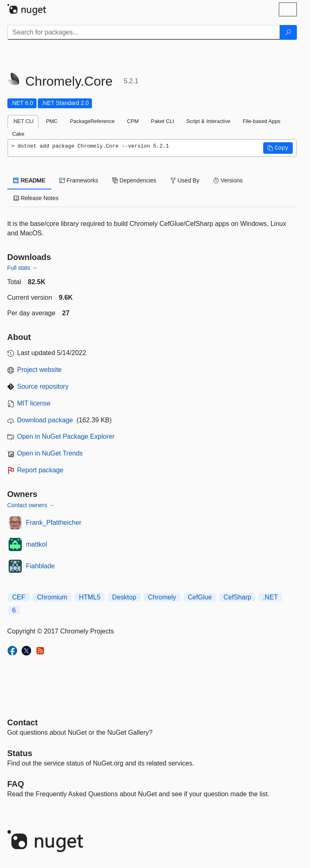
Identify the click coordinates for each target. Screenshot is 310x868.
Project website (40, 370)
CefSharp (237, 597)
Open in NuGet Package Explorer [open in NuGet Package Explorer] (66, 436)
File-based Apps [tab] (262, 121)
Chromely (162, 597)
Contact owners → (31, 505)
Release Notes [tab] (36, 198)
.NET (270, 597)
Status (20, 753)
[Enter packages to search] (144, 32)
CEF (19, 597)
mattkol (37, 544)
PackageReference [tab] (92, 121)
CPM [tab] (133, 121)
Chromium (52, 597)
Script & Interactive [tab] (208, 121)
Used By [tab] (185, 180)
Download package (45, 420)
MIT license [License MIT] (34, 403)
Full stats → (23, 268)
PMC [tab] (52, 121)
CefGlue (200, 597)
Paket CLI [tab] (163, 121)
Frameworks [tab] (79, 180)
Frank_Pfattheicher (54, 523)
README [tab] (30, 180)
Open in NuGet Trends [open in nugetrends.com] (50, 453)
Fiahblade (40, 566)
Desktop (124, 597)
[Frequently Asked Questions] (16, 784)
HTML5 (90, 597)
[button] (278, 148)
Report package (40, 470)
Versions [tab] (228, 180)
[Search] (288, 32)
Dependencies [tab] (134, 180)
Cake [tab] (18, 134)
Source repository (43, 386)
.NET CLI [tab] (23, 121)
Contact (23, 722)
